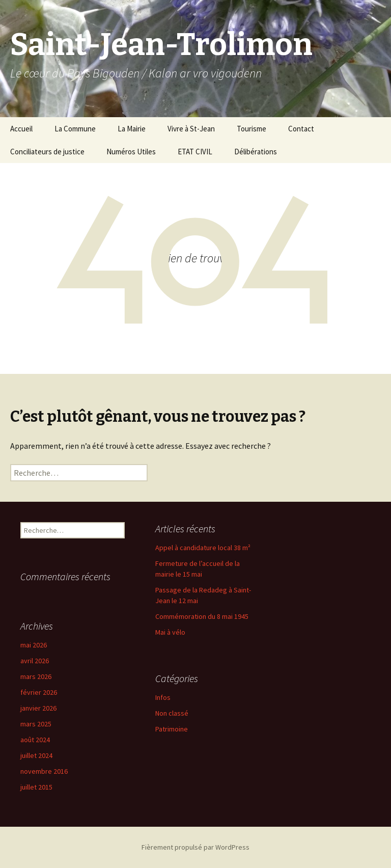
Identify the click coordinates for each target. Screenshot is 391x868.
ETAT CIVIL (195, 152)
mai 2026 (34, 645)
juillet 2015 (36, 787)
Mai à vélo (170, 632)
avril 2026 (35, 661)
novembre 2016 (44, 771)
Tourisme (252, 129)
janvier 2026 (38, 708)
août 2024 (35, 740)
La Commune (75, 129)
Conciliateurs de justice (47, 152)
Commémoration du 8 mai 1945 (202, 616)
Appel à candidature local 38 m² (203, 548)
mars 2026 (36, 676)
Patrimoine (172, 729)
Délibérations (256, 152)
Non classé (172, 713)
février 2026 (39, 692)
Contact (301, 129)
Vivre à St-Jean (191, 129)
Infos (163, 697)
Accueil (21, 129)
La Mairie (132, 129)
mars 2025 (36, 724)
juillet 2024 (36, 755)
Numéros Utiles (131, 152)
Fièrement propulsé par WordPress (195, 847)
